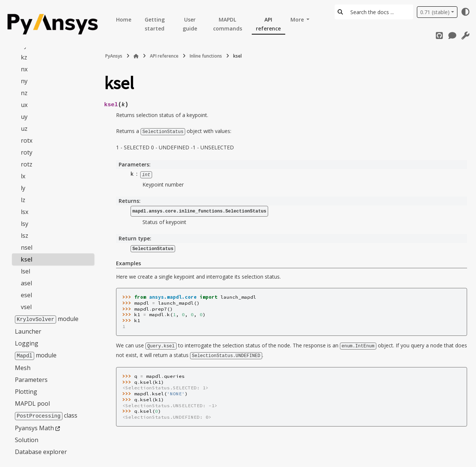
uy (24, 116)
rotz (27, 164)
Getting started (155, 24)
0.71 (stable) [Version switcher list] (435, 12)
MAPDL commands (228, 24)
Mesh (23, 367)
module (47, 318)
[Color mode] (466, 12)
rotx (27, 140)
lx (23, 176)
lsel (25, 271)
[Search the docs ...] (379, 12)
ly (23, 188)
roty (27, 152)
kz (24, 57)
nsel (27, 247)
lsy (25, 223)
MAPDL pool (32, 402)
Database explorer (41, 450)
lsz (25, 235)
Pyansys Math (34, 427)
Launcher (28, 331)
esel (26, 295)
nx (24, 69)
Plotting (26, 390)
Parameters (31, 379)
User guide (190, 24)
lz (23, 200)
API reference (268, 24)
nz (24, 93)
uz (24, 128)
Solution (27, 438)
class (46, 414)
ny (24, 81)
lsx (25, 211)
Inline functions (206, 56)
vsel (26, 307)
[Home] (136, 56)
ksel (27, 259)
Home (124, 20)
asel (26, 283)
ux (24, 104)
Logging (27, 343)
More (298, 20)
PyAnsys (114, 56)
